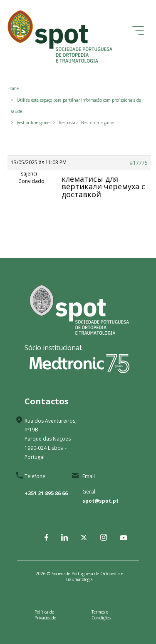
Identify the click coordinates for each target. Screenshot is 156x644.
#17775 (139, 163)
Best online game (33, 123)
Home (13, 88)
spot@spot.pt (100, 501)
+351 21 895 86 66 (46, 493)
